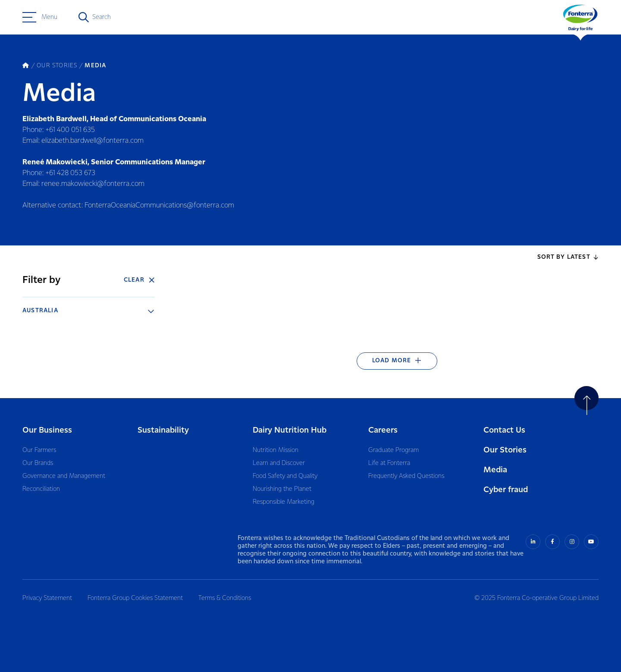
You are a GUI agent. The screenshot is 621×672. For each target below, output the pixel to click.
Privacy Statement (47, 598)
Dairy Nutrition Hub (290, 430)
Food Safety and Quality (285, 476)
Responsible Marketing (284, 502)
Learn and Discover (279, 463)
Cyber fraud (506, 490)
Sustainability (163, 430)
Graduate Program (394, 450)
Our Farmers (39, 450)
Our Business (47, 430)
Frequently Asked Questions (406, 476)
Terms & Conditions (225, 598)
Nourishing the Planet (282, 489)
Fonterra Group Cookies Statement (135, 598)
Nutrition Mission (276, 450)
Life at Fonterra (389, 463)
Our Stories (505, 450)
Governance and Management (64, 476)
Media (495, 470)
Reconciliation (41, 489)
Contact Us (504, 430)
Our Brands (38, 463)
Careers (383, 430)
